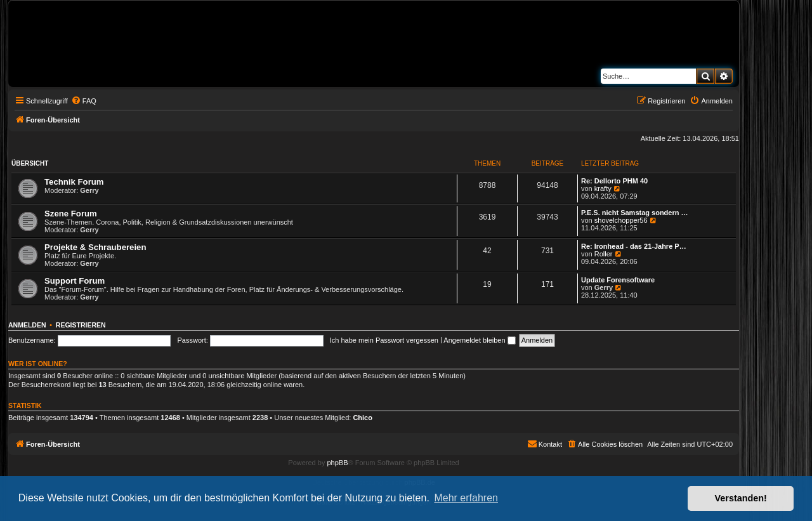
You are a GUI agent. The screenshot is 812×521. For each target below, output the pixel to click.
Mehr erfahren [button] (466, 498)
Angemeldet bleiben (479, 340)
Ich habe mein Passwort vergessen (384, 340)
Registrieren (81, 325)
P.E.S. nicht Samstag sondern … (635, 213)
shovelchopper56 (621, 220)
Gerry (89, 190)
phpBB (337, 463)
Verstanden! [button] (741, 498)
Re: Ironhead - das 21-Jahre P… (634, 246)
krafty (603, 188)
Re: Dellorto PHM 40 (614, 181)
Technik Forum (74, 182)
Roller (604, 254)
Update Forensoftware (618, 280)
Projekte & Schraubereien (95, 247)
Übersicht (30, 163)
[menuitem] (84, 101)
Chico (363, 418)
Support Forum (75, 281)
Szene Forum (71, 214)
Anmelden (27, 325)
